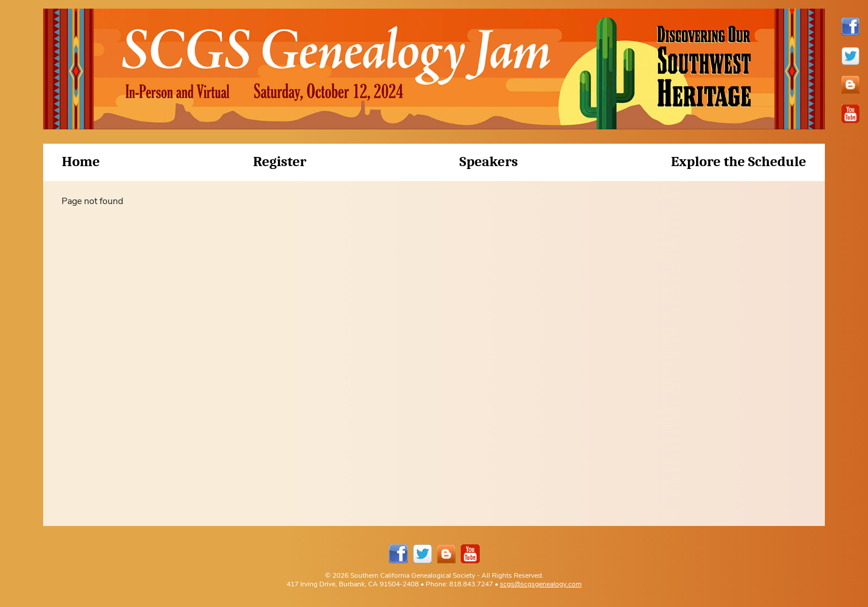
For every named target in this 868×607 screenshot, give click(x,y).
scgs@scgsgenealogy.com (541, 584)
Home (81, 162)
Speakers (489, 162)
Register (280, 162)
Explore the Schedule (739, 162)
